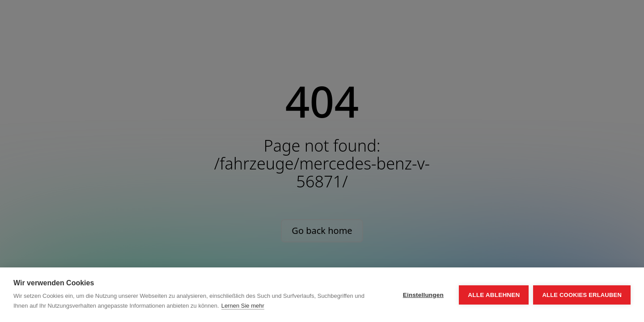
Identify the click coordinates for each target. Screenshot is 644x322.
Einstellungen (423, 295)
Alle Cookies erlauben (582, 295)
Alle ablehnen (494, 295)
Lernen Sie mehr (243, 306)
